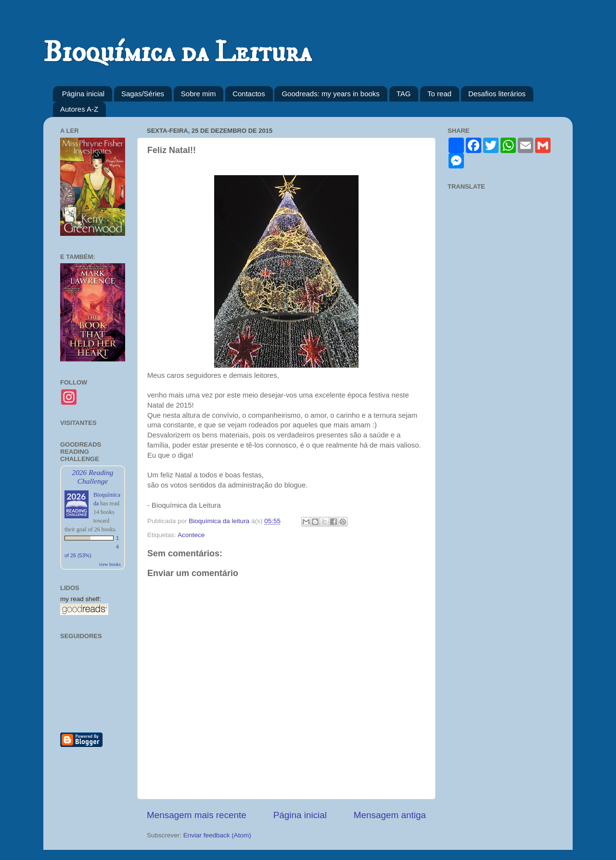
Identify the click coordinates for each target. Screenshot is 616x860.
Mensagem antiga (390, 815)
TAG (404, 94)
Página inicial (83, 94)
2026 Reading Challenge (92, 477)
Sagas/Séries (143, 94)
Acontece (191, 535)
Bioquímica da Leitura (177, 53)
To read (439, 94)
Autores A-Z (79, 109)
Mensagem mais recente (197, 815)
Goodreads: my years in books (330, 94)
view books (110, 564)
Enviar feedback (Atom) (217, 835)
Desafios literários (497, 94)
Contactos (249, 94)
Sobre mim (199, 94)
